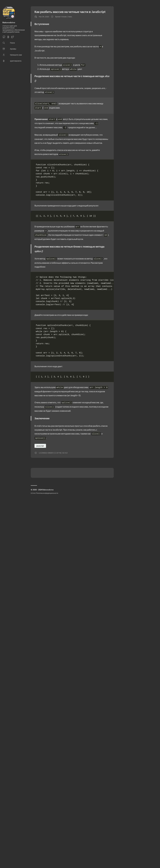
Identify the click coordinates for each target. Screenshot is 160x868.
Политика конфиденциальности (47, 493)
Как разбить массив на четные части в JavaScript (70, 12)
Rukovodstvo (9, 22)
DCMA (33, 493)
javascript (40, 446)
